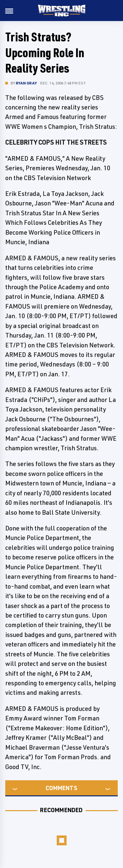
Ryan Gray (26, 83)
